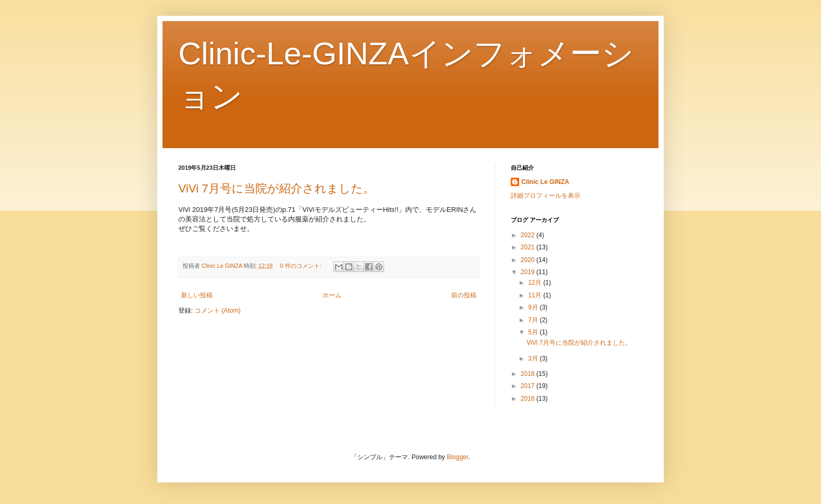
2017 (529, 386)
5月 (534, 332)
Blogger (458, 457)
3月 (534, 358)
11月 (536, 295)
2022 (529, 235)
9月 (534, 307)
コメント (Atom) (218, 311)
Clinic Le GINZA (545, 182)
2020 (529, 260)
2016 (529, 399)
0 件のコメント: (302, 266)
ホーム (332, 295)
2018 (529, 374)
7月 (534, 320)
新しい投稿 (197, 295)
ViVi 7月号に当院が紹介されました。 (276, 188)
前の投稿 (464, 295)
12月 (536, 283)
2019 (529, 272)
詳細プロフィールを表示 (546, 196)
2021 (529, 247)
